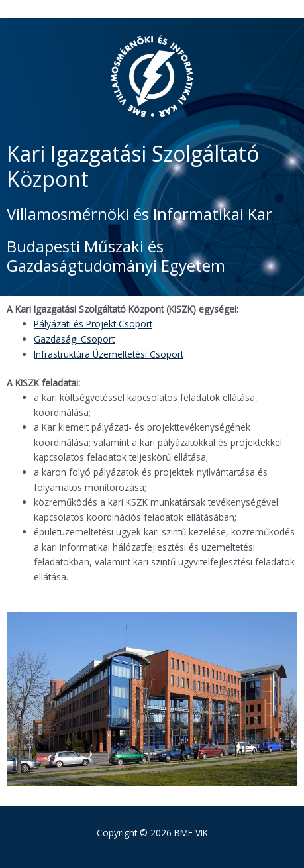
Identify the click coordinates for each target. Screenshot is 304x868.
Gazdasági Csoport (74, 339)
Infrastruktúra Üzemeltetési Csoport (109, 354)
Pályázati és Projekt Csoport (93, 324)
